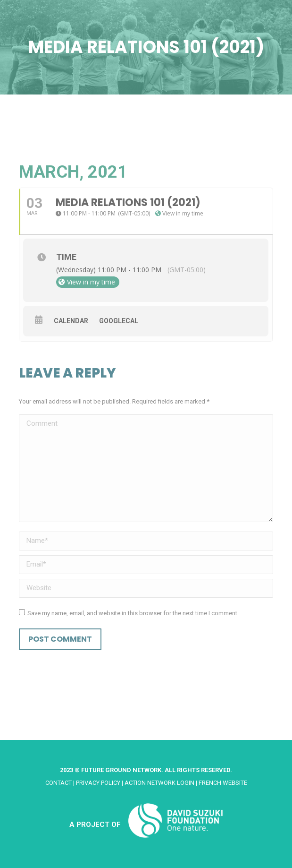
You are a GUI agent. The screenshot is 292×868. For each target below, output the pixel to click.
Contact (58, 783)
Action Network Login (159, 783)
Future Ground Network (121, 770)
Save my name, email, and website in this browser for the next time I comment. (133, 613)
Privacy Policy (98, 783)
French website (223, 783)
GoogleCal (119, 321)
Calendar (71, 321)
